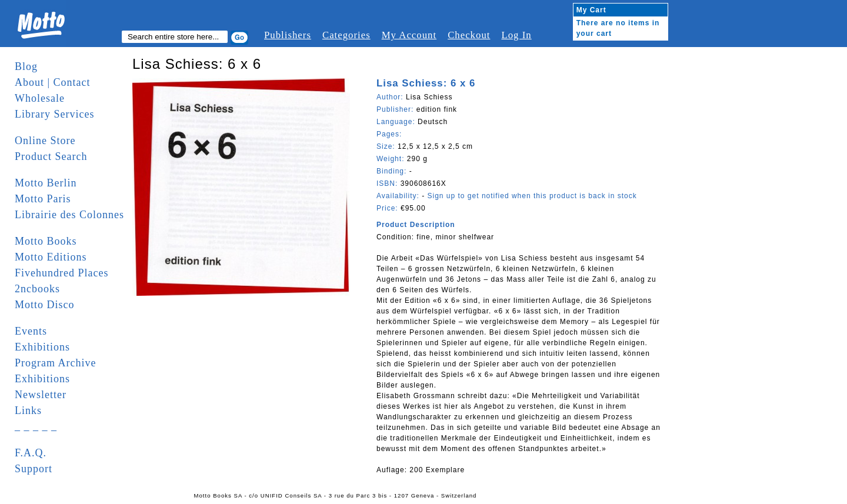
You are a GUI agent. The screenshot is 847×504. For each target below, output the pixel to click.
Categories (346, 35)
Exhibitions (42, 347)
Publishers (288, 35)
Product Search (51, 156)
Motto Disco (45, 305)
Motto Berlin (46, 183)
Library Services (54, 114)
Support (34, 469)
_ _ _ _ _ (36, 426)
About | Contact (53, 82)
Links (28, 410)
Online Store (45, 141)
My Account (409, 35)
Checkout (469, 35)
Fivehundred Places (61, 273)
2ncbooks (37, 289)
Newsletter (41, 395)
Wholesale (40, 98)
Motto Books (46, 241)
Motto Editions (51, 257)
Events (31, 331)
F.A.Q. (31, 453)
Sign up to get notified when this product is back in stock (532, 196)
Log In (516, 35)
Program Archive (55, 363)
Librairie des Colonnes (69, 215)
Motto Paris (43, 199)
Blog (26, 66)
